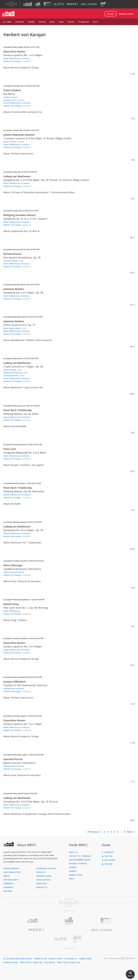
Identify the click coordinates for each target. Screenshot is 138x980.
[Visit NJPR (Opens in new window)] (59, 4)
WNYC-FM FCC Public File (31, 963)
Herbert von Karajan (12, 61)
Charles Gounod (10, 97)
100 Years (42, 22)
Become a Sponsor (78, 864)
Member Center (126, 14)
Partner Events (11, 880)
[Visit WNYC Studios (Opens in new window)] (48, 4)
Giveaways (8, 887)
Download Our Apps (46, 869)
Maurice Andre (10, 142)
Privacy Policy (56, 959)
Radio (9, 22)
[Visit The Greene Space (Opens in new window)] (102, 4)
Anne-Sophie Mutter (12, 328)
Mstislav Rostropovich (13, 373)
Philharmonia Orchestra (14, 572)
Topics (61, 22)
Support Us (83, 22)
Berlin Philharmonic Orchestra (16, 58)
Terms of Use (40, 959)
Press (72, 879)
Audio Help (42, 884)
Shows (52, 22)
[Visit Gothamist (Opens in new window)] (38, 4)
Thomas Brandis (11, 261)
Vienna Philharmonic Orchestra (17, 103)
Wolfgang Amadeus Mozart (20, 215)
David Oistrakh (10, 370)
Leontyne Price (10, 100)
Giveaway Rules (11, 963)
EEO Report (50, 963)
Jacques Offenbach (14, 682)
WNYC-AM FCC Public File (69, 963)
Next (130, 832)
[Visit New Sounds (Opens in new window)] (89, 4)
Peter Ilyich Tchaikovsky (18, 410)
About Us (74, 852)
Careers (73, 871)
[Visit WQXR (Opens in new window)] (72, 4)
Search (95, 22)
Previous (94, 832)
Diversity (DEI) (76, 875)
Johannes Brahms (14, 289)
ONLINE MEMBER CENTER (80, 860)
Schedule (31, 22)
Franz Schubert (12, 90)
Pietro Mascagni (13, 565)
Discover (71, 22)
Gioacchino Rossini (14, 51)
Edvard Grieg (11, 604)
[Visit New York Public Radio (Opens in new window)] (69, 903)
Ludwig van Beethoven (17, 176)
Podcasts (41, 872)
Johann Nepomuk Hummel (19, 135)
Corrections (85, 959)
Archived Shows (44, 876)
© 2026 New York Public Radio (18, 959)
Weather (7, 891)
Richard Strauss (12, 254)
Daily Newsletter (12, 872)
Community (9, 884)
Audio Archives (44, 880)
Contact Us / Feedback (80, 856)
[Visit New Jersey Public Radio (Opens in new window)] (36, 939)
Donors (73, 867)
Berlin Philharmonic (12, 611)
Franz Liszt (10, 449)
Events (7, 876)
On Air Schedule (11, 869)
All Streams (20, 22)
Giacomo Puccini (13, 759)
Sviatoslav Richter (11, 376)
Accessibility (71, 959)
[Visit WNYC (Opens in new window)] (27, 4)
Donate (111, 14)
